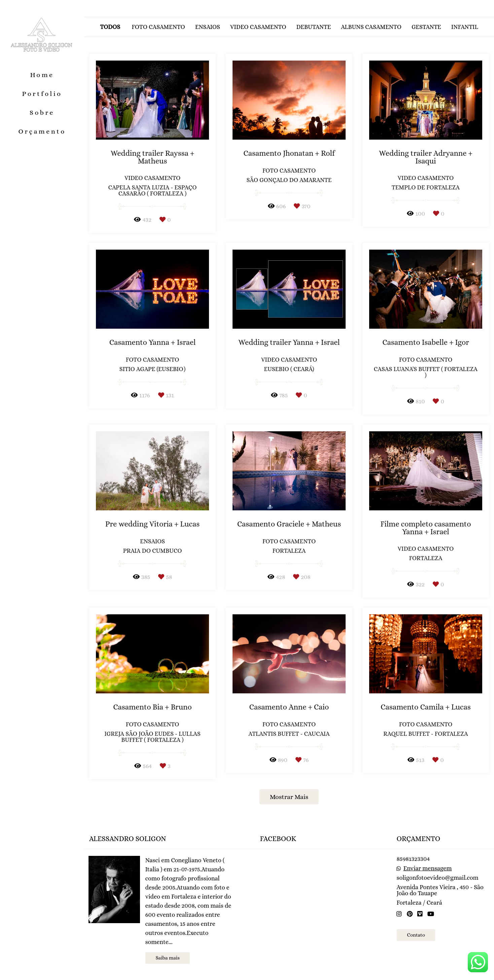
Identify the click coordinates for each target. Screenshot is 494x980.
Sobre (42, 113)
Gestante (426, 27)
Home (42, 75)
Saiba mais (167, 958)
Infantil (465, 27)
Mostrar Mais (289, 797)
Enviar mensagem (428, 868)
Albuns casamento (371, 27)
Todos (110, 27)
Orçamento (42, 131)
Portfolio (42, 94)
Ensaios (208, 27)
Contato (416, 935)
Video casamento (258, 27)
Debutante (313, 27)
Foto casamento (158, 27)
